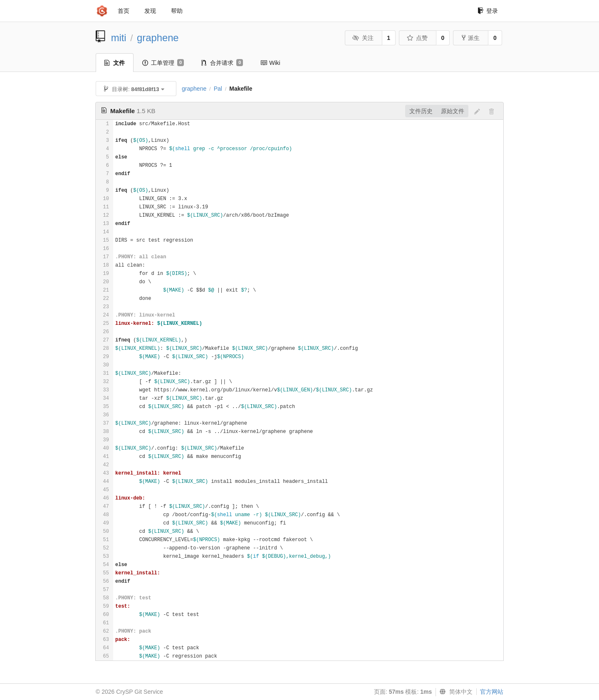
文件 (115, 63)
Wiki (270, 63)
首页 (124, 11)
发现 (150, 11)
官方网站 (492, 692)
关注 (363, 38)
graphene (158, 38)
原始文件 (453, 111)
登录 (488, 11)
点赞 (417, 38)
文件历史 (421, 111)
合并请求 (222, 63)
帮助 (177, 11)
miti (119, 38)
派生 (471, 38)
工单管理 (163, 63)
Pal (218, 89)
